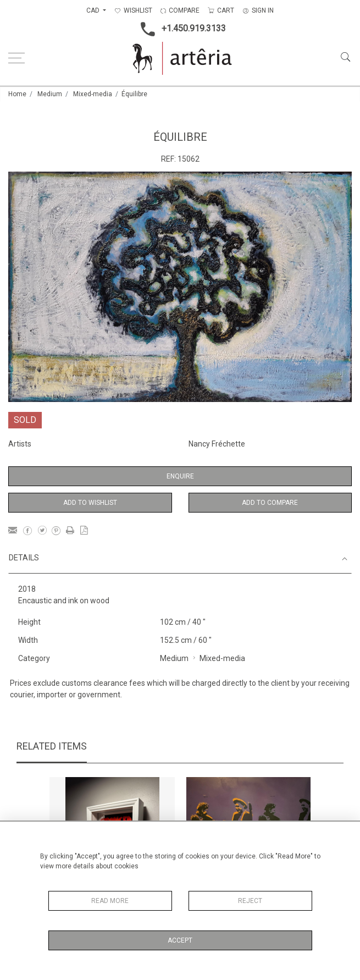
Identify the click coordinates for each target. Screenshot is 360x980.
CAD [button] (94, 10)
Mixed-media (93, 94)
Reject (250, 901)
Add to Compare (270, 503)
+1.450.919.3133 (180, 29)
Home (17, 94)
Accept (180, 940)
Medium (50, 94)
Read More (110, 901)
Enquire (180, 476)
